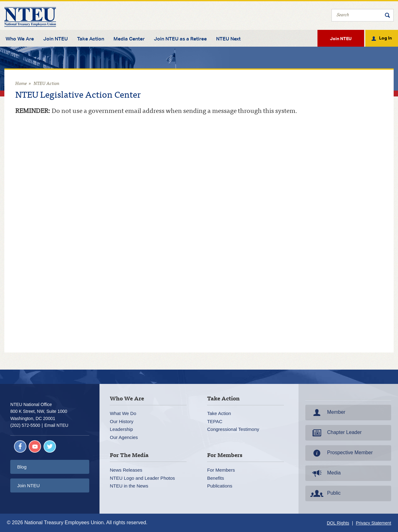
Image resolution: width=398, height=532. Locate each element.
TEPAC (215, 421)
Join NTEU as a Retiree (180, 39)
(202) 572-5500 (25, 425)
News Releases (126, 470)
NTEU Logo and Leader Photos (142, 478)
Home (21, 84)
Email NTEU (56, 425)
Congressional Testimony (233, 429)
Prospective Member (341, 453)
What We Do (123, 413)
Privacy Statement (373, 523)
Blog (22, 467)
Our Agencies (124, 437)
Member (327, 413)
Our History (122, 421)
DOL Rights (338, 523)
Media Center (129, 39)
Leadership (121, 429)
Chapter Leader (335, 433)
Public (325, 493)
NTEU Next (228, 39)
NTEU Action (46, 84)
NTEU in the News (129, 486)
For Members (221, 470)
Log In (385, 38)
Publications (220, 486)
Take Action (91, 39)
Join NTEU (56, 39)
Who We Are (20, 39)
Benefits (215, 478)
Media (325, 473)
